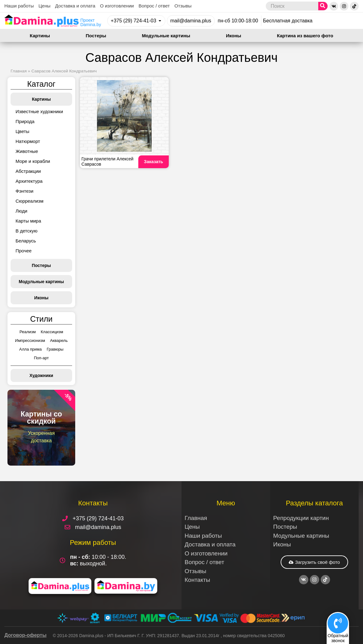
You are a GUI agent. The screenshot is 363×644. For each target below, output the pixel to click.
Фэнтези (24, 191)
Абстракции (28, 171)
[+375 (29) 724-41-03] (160, 21)
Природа (25, 121)
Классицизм (52, 332)
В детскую (26, 231)
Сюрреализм (30, 201)
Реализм (28, 332)
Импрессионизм (30, 340)
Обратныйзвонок (338, 638)
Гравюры (55, 349)
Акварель (59, 340)
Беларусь (26, 241)
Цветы (22, 131)
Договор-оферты (25, 635)
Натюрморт (28, 141)
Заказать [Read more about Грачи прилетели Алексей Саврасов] (154, 162)
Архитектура (29, 181)
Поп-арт (41, 358)
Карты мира (28, 221)
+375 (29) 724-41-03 (133, 21)
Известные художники (39, 111)
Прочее (24, 251)
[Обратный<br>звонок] (338, 623)
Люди (21, 211)
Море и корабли (33, 161)
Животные (27, 151)
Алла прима (30, 349)
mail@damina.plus (191, 21)
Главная (19, 71)
